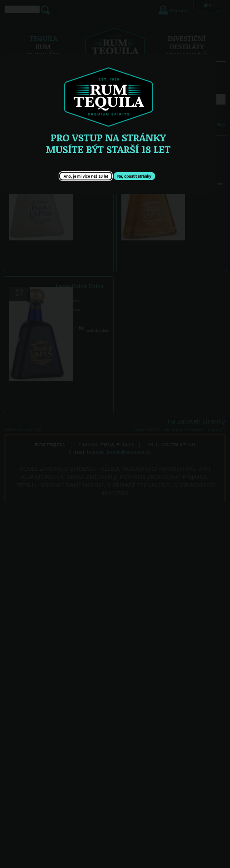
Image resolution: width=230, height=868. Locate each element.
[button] (86, 176)
